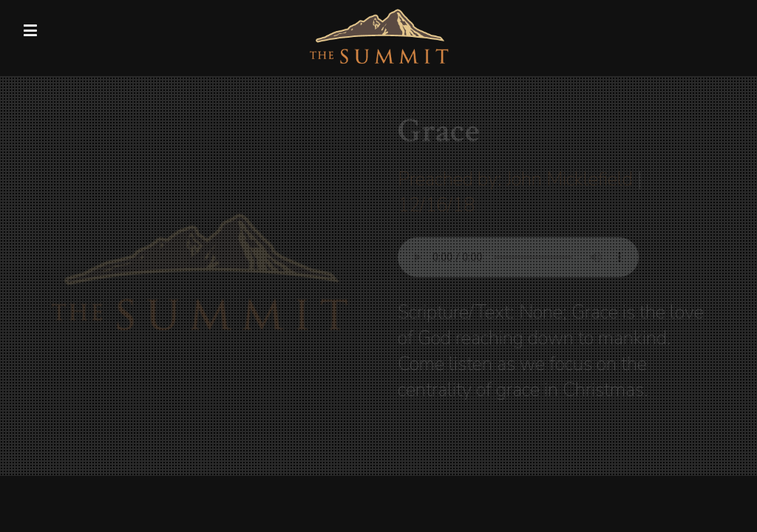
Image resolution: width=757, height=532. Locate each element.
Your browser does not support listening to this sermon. (518, 257)
